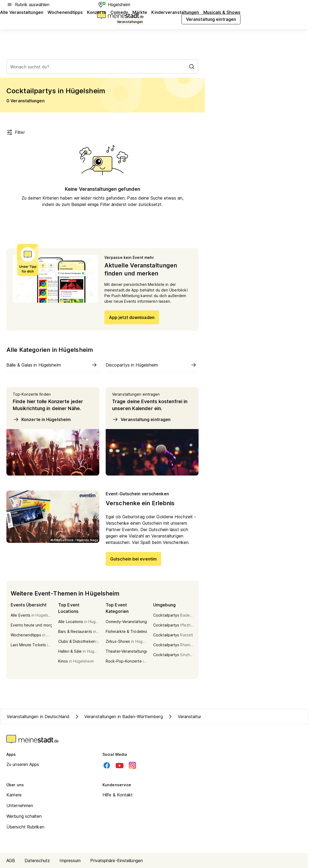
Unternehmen (20, 805)
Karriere (14, 795)
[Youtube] (120, 765)
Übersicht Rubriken (25, 827)
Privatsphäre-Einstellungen (116, 861)
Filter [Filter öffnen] (16, 132)
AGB (11, 861)
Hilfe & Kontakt (118, 795)
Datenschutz (37, 861)
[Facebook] (107, 765)
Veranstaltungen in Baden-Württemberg (118, 717)
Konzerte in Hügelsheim (42, 419)
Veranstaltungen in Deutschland (38, 717)
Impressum (70, 861)
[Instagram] (132, 765)
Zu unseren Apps (23, 764)
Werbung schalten (24, 816)
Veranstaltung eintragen (141, 419)
